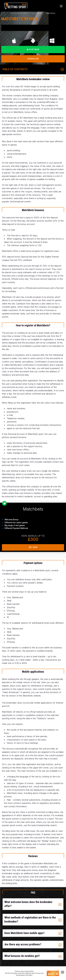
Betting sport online (19, 13)
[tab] (33, 904)
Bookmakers (37, 13)
